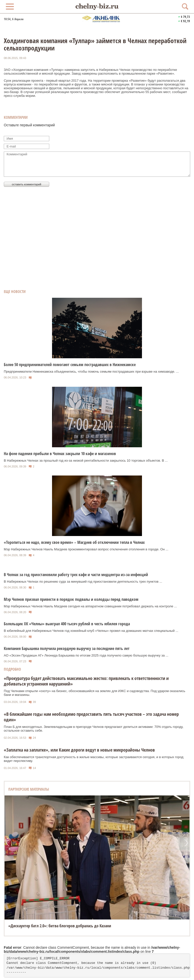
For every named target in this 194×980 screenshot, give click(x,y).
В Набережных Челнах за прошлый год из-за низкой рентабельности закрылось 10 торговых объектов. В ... (86, 461)
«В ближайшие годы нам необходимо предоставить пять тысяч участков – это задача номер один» (91, 717)
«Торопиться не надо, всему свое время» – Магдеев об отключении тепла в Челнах (74, 542)
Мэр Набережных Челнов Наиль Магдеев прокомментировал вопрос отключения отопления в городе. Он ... (86, 549)
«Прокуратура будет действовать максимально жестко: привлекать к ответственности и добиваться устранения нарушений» (86, 681)
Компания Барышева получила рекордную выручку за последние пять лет (67, 648)
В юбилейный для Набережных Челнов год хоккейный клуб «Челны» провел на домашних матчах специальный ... (91, 631)
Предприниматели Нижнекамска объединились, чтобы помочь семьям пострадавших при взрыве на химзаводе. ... (91, 372)
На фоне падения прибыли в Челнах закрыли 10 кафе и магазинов (60, 454)
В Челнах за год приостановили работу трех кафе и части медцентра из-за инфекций (76, 575)
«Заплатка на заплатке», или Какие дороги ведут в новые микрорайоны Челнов (79, 750)
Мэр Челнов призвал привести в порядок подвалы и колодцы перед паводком (71, 599)
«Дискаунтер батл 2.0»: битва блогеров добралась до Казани (60, 926)
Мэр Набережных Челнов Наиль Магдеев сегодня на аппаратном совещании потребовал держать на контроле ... (90, 606)
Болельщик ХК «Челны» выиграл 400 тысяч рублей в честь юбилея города (67, 624)
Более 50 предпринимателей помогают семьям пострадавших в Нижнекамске (70, 365)
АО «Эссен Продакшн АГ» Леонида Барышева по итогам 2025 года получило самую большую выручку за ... (86, 655)
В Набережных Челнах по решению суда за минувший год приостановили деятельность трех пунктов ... (83, 582)
